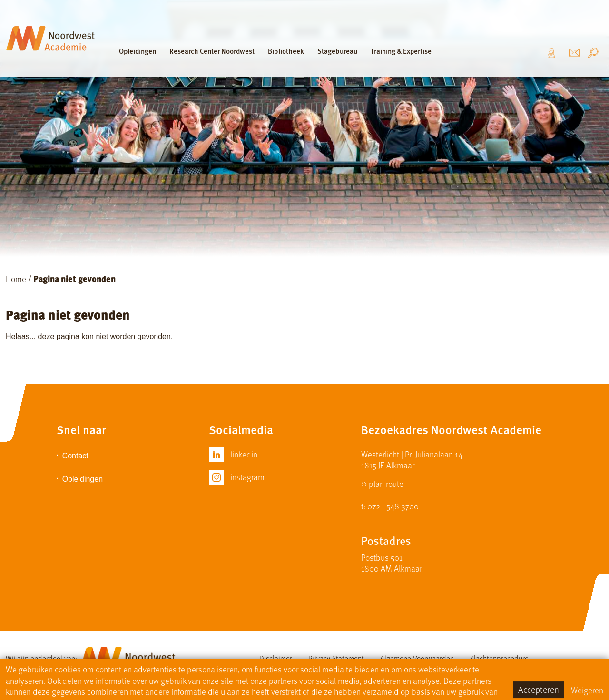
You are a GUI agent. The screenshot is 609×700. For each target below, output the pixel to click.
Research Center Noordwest (212, 51)
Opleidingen (138, 51)
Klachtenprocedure (499, 658)
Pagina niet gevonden (74, 278)
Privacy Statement (336, 658)
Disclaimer (276, 658)
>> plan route (382, 483)
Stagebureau (337, 51)
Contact (75, 456)
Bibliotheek (286, 51)
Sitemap (349, 668)
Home (16, 278)
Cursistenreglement (290, 668)
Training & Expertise (401, 51)
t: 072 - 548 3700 (390, 506)
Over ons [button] (555, 53)
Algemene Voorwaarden (417, 658)
